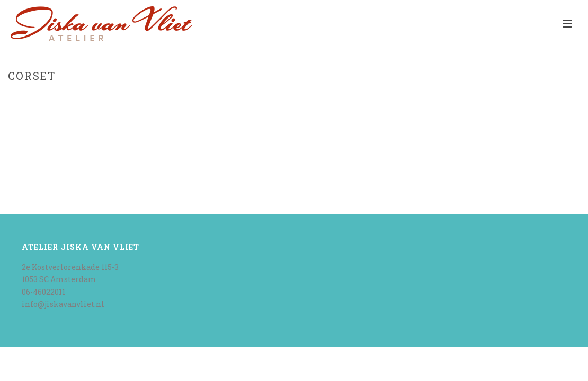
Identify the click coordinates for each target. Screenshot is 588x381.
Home (529, 98)
